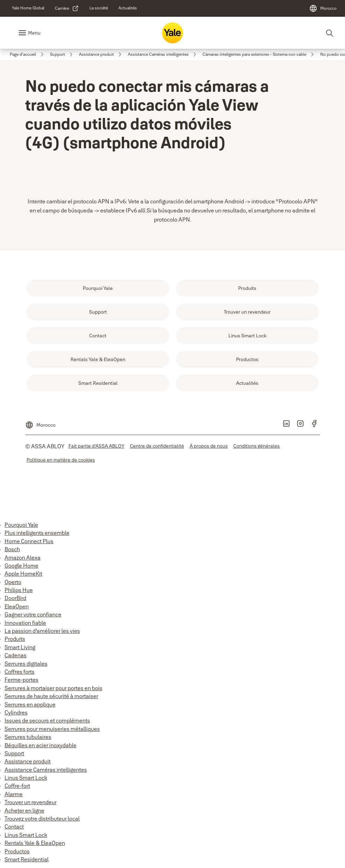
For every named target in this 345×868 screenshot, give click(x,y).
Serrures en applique (30, 704)
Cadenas (16, 655)
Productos (17, 851)
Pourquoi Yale (21, 525)
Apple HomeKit (23, 574)
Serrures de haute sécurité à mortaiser (51, 696)
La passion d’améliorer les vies (42, 631)
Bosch (12, 549)
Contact (14, 826)
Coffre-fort (17, 786)
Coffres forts (20, 672)
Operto (13, 582)
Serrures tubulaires (28, 737)
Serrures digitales (26, 664)
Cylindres (16, 712)
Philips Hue (19, 590)
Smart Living (20, 647)
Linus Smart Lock (26, 778)
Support (14, 753)
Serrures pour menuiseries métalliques (52, 729)
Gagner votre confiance (33, 614)
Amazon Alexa (23, 558)
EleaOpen (17, 606)
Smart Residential (27, 859)
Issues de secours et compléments (47, 720)
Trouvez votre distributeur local (42, 818)
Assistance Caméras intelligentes (46, 770)
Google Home (21, 566)
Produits (15, 639)
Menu (34, 33)
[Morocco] (323, 8)
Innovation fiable (25, 623)
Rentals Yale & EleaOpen (35, 843)
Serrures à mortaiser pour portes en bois (53, 688)
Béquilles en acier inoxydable (41, 745)
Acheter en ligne (24, 810)
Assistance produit (28, 761)
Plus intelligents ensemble (37, 533)
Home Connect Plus (29, 541)
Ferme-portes (21, 680)
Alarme (14, 794)
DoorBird (15, 598)
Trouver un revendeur (31, 802)
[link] (28, 8)
